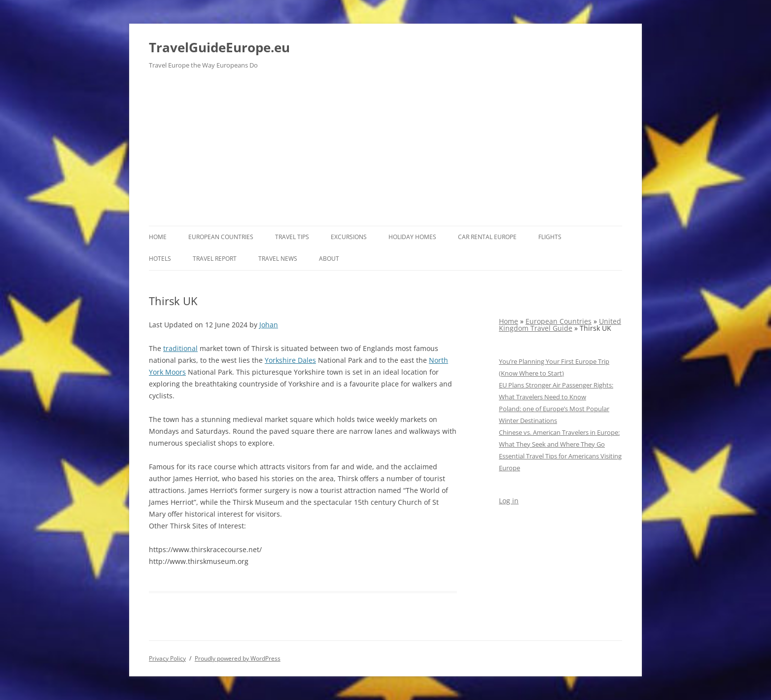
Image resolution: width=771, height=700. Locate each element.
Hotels (160, 259)
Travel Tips (292, 237)
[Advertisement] (385, 152)
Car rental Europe (487, 237)
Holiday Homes (412, 237)
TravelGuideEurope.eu (219, 47)
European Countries (221, 237)
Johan (269, 325)
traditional (180, 348)
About (329, 259)
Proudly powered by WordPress (238, 658)
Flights (550, 237)
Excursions (349, 237)
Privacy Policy (167, 658)
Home (158, 237)
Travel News (278, 259)
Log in (509, 501)
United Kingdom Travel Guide (560, 325)
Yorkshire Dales (290, 360)
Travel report (215, 259)
